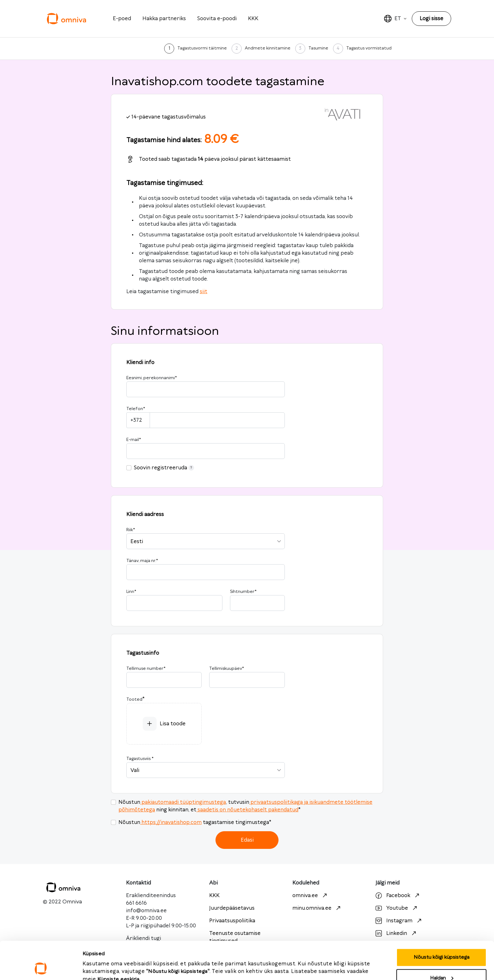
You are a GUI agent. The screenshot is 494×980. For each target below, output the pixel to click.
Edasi (247, 840)
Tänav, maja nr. (142, 561)
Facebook (398, 896)
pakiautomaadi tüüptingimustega (183, 802)
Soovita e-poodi (217, 19)
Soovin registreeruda (164, 468)
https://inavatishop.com (171, 822)
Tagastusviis (140, 759)
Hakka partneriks (164, 19)
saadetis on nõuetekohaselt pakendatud (247, 810)
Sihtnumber (243, 592)
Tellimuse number (146, 669)
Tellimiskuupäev (227, 669)
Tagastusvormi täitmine (202, 48)
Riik (131, 530)
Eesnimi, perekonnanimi (152, 378)
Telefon (136, 409)
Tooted (134, 699)
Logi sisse (431, 19)
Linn (131, 592)
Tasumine (318, 48)
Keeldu (441, 963)
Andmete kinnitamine (268, 48)
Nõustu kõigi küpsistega (442, 922)
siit (204, 292)
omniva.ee (310, 896)
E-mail (134, 440)
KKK (253, 19)
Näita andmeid (99, 961)
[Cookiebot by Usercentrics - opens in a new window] (41, 968)
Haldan (442, 943)
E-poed (122, 19)
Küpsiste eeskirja (118, 944)
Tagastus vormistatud (369, 48)
